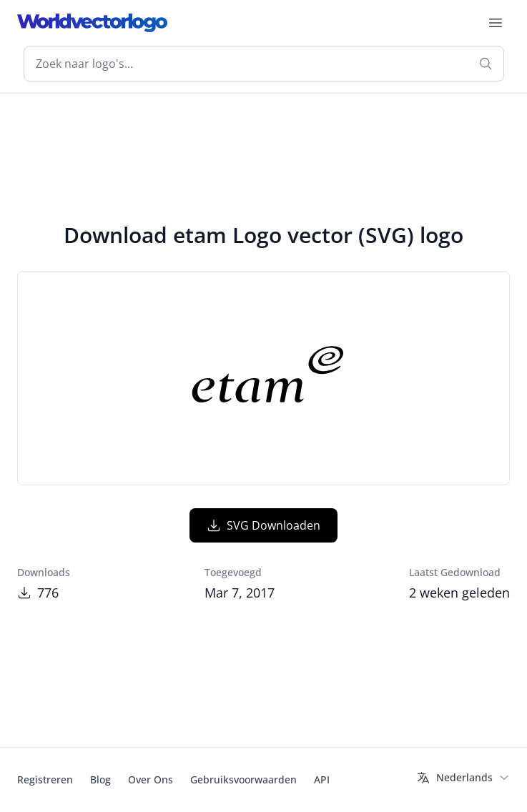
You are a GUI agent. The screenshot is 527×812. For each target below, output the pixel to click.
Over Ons (151, 779)
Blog (100, 779)
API (322, 779)
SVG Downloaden (263, 525)
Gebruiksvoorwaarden (243, 779)
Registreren (45, 779)
